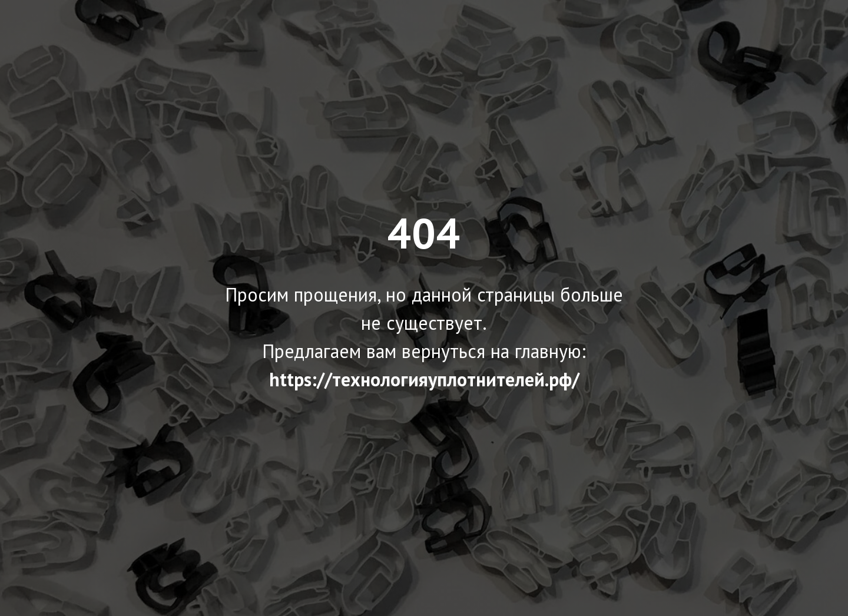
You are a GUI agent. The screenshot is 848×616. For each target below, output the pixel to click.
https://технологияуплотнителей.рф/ (424, 379)
